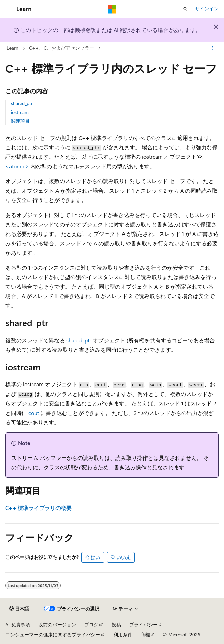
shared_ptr (22, 103)
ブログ (91, 625)
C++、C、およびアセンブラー (62, 48)
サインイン (207, 9)
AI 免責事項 (18, 625)
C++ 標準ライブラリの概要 (39, 508)
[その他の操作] (213, 48)
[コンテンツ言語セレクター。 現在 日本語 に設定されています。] (19, 609)
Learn (13, 48)
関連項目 (20, 121)
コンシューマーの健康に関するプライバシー (53, 634)
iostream (20, 112)
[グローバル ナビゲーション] (7, 9)
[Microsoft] (112, 9)
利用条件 (123, 634)
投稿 (116, 625)
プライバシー (143, 625)
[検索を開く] (185, 9)
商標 (145, 634)
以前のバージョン (57, 625)
